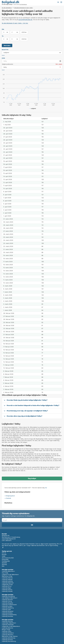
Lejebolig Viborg (7, 601)
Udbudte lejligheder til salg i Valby (23, 8)
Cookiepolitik (6, 561)
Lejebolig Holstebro (8, 633)
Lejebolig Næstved (8, 583)
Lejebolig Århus (7, 586)
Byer (3, 58)
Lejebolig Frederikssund (9, 605)
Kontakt (4, 554)
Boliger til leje (6, 630)
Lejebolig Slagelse (7, 603)
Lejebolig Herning (7, 621)
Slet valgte (59, 64)
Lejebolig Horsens (7, 640)
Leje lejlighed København (10, 598)
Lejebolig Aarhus (7, 590)
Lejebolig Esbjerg (7, 613)
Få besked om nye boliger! (58, 2)
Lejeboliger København (9, 623)
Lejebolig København (8, 571)
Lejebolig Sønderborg (9, 638)
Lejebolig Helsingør (8, 625)
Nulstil (3, 55)
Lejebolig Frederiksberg (9, 615)
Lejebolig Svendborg (8, 596)
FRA (3, 29)
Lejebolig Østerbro (8, 635)
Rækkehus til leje (7, 576)
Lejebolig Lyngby (7, 606)
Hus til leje (5, 573)
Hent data (7, 46)
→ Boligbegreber (10, 496)
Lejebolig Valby (7, 631)
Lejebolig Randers (7, 599)
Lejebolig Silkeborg (8, 608)
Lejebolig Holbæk (7, 591)
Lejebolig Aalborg (7, 581)
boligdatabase (23, 4)
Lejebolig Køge (6, 588)
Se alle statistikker (7, 8)
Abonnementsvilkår (8, 558)
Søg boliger (32, 478)
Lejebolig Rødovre (7, 628)
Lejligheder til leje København (11, 626)
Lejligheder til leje (7, 584)
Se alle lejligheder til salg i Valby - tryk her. (15, 23)
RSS (3, 566)
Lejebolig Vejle (6, 609)
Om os (4, 553)
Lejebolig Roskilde (7, 616)
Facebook (3, 547)
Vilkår (4, 556)
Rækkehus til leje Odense (10, 636)
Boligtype (5, 50)
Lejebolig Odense (7, 578)
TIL (3, 36)
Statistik (4, 563)
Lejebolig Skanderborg (9, 641)
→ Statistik (8, 498)
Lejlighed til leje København (10, 574)
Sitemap (4, 564)
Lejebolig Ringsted (8, 611)
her (46, 488)
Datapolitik (5, 559)
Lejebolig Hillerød (7, 580)
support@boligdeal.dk (25, 20)
